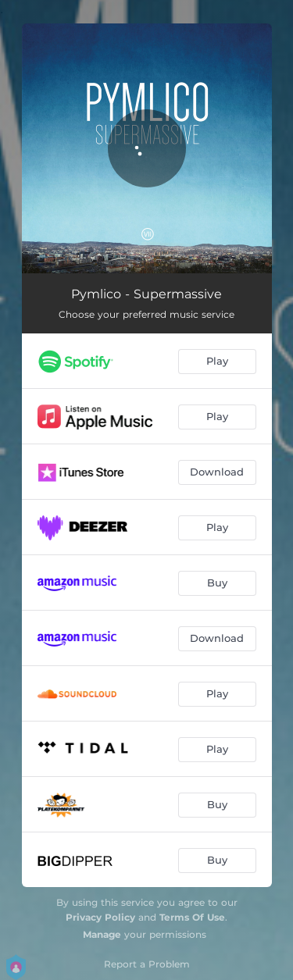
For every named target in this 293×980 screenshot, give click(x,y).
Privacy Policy (100, 917)
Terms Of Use (192, 917)
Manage (102, 934)
